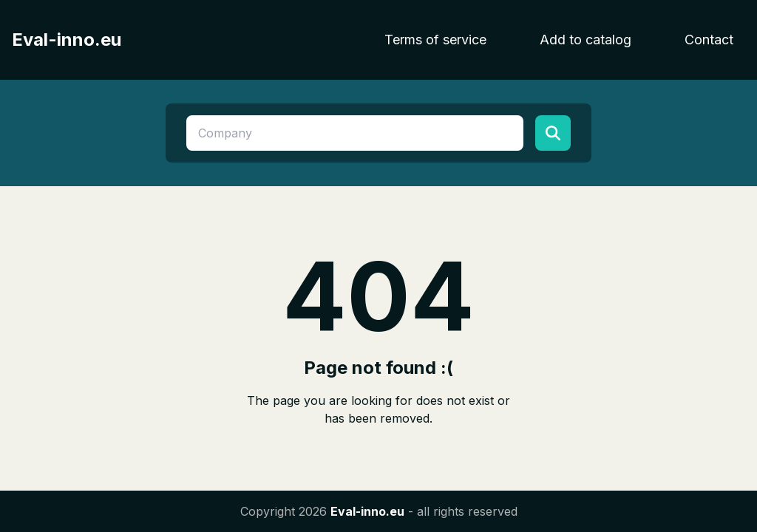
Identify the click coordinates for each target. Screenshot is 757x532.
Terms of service (435, 40)
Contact (709, 40)
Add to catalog (585, 40)
